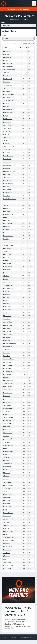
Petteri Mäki (7, 297)
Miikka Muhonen (8, 63)
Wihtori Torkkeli (8, 307)
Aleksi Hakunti (7, 454)
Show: (3, 23)
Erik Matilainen (7, 421)
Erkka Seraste (7, 374)
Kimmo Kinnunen (8, 236)
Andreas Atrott (7, 134)
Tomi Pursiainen (8, 390)
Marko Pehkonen (8, 485)
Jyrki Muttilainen (8, 399)
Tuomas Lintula (8, 85)
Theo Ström (7, 353)
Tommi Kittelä (7, 162)
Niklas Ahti (6, 230)
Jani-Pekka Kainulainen (10, 344)
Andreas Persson (8, 528)
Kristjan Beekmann (9, 94)
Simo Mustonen (8, 347)
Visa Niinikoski (7, 190)
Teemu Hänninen (8, 177)
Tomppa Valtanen (8, 242)
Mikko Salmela (7, 51)
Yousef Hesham (8, 547)
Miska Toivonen (8, 365)
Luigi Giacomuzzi (8, 531)
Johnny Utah (7, 504)
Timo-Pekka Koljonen (9, 70)
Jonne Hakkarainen (9, 288)
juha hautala (7, 556)
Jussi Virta (6, 233)
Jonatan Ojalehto (8, 513)
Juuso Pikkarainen (8, 381)
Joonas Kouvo (7, 368)
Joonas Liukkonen (8, 184)
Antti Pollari (7, 553)
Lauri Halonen (7, 479)
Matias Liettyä (7, 159)
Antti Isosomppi (8, 424)
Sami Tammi (7, 304)
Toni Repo (6, 313)
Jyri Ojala (6, 116)
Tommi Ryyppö (8, 411)
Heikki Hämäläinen (9, 359)
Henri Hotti (6, 54)
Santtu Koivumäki (8, 525)
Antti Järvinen (7, 568)
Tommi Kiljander (8, 384)
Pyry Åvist (6, 461)
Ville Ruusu (6, 476)
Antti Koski (6, 73)
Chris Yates (6, 442)
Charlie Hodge (7, 131)
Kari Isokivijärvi (7, 224)
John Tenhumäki (8, 79)
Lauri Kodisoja (7, 467)
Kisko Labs (17, 637)
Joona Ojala (7, 356)
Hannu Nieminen (8, 156)
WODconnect (29, 637)
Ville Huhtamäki (8, 334)
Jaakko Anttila (7, 180)
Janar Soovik (7, 220)
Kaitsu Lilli (6, 301)
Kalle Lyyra (6, 217)
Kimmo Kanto (7, 174)
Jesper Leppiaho (8, 494)
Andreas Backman (8, 445)
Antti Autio (6, 436)
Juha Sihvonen (7, 264)
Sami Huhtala (7, 165)
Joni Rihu (6, 279)
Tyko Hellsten (7, 251)
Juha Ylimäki (7, 211)
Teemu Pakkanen (8, 128)
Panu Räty (6, 239)
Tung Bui (6, 491)
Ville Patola (6, 205)
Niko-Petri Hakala (8, 470)
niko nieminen (7, 208)
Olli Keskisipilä (7, 331)
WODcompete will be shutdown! (18, 9)
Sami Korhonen (8, 193)
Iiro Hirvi (6, 60)
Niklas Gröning (7, 291)
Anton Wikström (8, 464)
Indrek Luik (6, 534)
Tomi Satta (6, 522)
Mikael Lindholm (8, 325)
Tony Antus (6, 488)
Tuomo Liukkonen (8, 100)
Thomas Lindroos (8, 285)
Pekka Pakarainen (8, 113)
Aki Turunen (7, 150)
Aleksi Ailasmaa (8, 408)
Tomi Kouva (7, 396)
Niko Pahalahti (7, 310)
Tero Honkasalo (8, 457)
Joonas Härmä (7, 550)
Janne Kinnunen (8, 328)
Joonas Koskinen (8, 267)
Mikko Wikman (7, 125)
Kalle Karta (6, 260)
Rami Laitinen (7, 91)
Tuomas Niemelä (8, 245)
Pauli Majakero (7, 119)
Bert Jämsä (6, 202)
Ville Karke (6, 276)
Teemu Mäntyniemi (9, 147)
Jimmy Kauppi (7, 57)
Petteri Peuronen (8, 67)
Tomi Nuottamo (8, 482)
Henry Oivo (7, 341)
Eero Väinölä (7, 168)
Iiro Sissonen (7, 153)
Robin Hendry (7, 414)
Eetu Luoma (7, 107)
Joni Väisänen (7, 122)
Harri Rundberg (8, 322)
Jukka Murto (7, 473)
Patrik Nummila (8, 76)
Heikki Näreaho (8, 294)
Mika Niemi (6, 559)
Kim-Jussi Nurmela (8, 519)
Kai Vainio (6, 377)
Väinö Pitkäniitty (8, 433)
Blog (23, 637)
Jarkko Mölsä (7, 227)
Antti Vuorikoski (8, 371)
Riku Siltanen (7, 448)
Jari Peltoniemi (7, 430)
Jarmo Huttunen (8, 402)
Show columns (27, 43)
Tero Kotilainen (8, 140)
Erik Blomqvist (7, 507)
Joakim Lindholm (8, 214)
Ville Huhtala (7, 137)
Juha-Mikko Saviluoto (9, 171)
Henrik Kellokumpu (9, 451)
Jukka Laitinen (7, 316)
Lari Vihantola (7, 362)
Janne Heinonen (8, 248)
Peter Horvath (7, 516)
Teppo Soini (7, 82)
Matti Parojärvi (7, 144)
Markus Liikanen (8, 257)
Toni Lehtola (7, 196)
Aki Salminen (7, 350)
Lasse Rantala (7, 254)
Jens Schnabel (7, 273)
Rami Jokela (7, 104)
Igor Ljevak (6, 187)
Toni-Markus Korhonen (10, 199)
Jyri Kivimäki (7, 270)
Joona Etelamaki (8, 439)
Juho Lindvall (7, 427)
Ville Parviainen (8, 110)
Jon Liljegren (7, 510)
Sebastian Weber (8, 417)
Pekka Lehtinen (7, 387)
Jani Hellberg (7, 501)
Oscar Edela (7, 319)
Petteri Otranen (8, 97)
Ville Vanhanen (7, 405)
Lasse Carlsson (8, 393)
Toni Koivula (7, 88)
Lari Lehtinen (7, 337)
